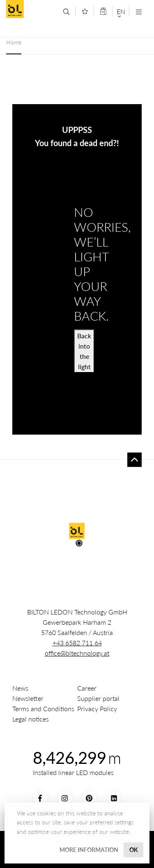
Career (87, 688)
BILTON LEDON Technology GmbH (32, 9)
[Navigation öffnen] (139, 12)
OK (134, 850)
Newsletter (28, 698)
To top (134, 460)
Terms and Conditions (43, 709)
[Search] (66, 12)
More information (89, 850)
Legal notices (31, 719)
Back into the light (84, 351)
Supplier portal (98, 698)
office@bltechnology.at (77, 653)
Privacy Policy (97, 709)
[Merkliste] (85, 11)
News (20, 688)
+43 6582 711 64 (77, 643)
